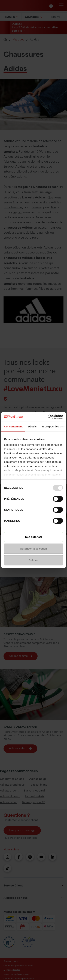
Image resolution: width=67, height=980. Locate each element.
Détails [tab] (32, 426)
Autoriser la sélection (34, 549)
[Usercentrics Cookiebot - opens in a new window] (48, 417)
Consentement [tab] (13, 426)
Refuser (33, 560)
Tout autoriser (33, 537)
